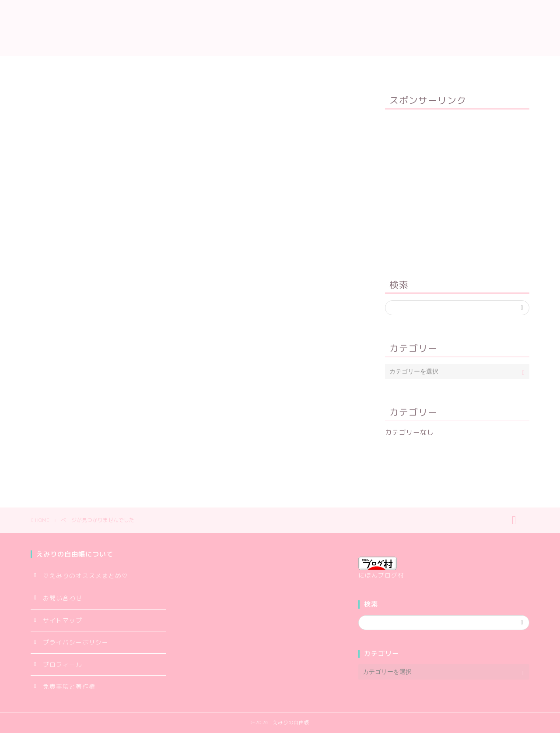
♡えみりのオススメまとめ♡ (86, 576)
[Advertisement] (457, 188)
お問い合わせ (403, 67)
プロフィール (193, 67)
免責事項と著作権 (69, 686)
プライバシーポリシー (329, 67)
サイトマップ (255, 67)
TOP (145, 67)
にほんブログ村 (381, 568)
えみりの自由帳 (280, 28)
